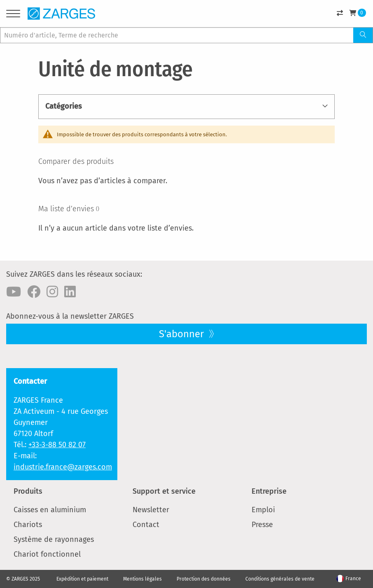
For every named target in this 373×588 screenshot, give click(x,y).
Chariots (28, 525)
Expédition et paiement (82, 579)
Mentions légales (142, 579)
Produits (28, 491)
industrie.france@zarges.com (63, 467)
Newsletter (151, 510)
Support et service (164, 491)
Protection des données (204, 579)
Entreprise (269, 491)
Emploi (263, 510)
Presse (262, 525)
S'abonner (183, 334)
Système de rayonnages (54, 539)
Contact (146, 525)
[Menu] (13, 15)
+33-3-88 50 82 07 (57, 445)
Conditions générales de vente (280, 579)
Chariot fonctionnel (47, 554)
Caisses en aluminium (50, 510)
